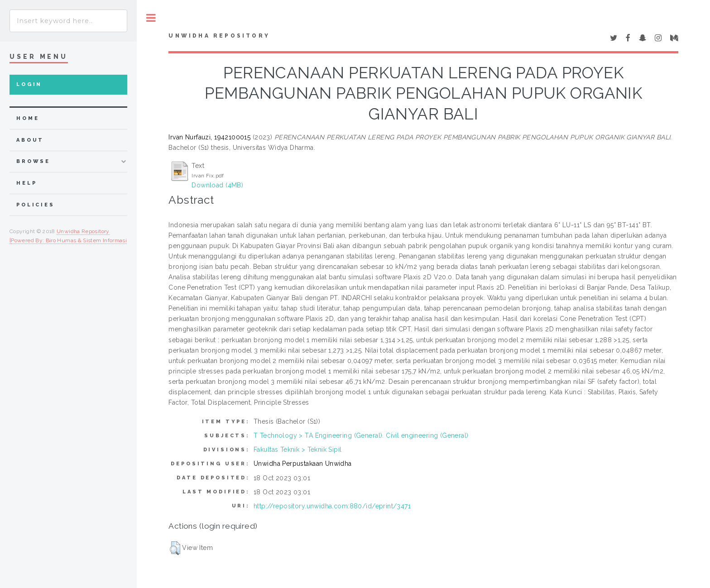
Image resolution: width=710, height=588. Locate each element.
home (28, 118)
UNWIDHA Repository (219, 36)
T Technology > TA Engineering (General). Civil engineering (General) (361, 435)
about (30, 140)
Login (29, 84)
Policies (36, 205)
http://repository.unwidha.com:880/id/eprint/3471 (332, 506)
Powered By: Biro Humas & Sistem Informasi (69, 240)
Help (26, 183)
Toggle (151, 18)
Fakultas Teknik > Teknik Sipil (298, 449)
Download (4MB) (217, 185)
